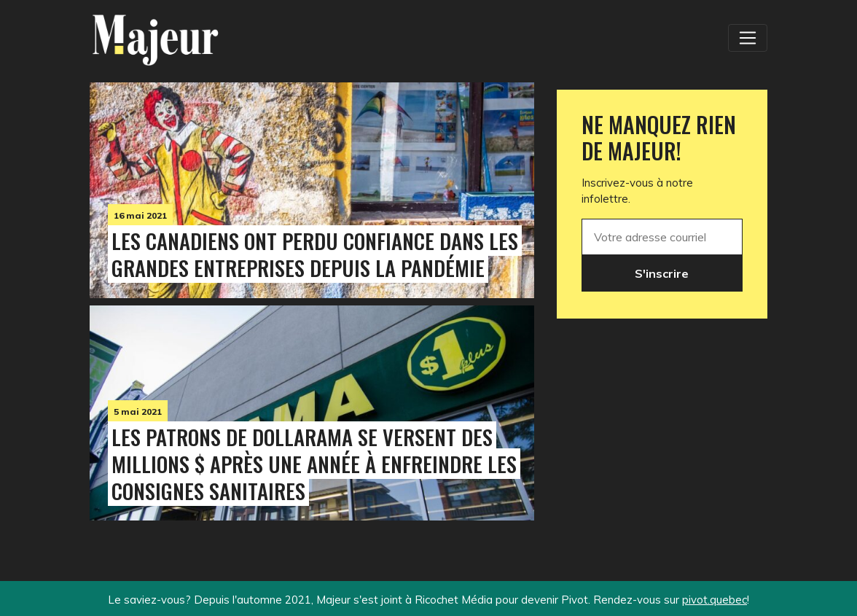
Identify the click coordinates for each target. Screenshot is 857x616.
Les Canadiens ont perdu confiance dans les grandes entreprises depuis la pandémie (315, 254)
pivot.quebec (715, 600)
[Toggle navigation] (748, 38)
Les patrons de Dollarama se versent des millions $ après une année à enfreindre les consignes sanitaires (314, 464)
